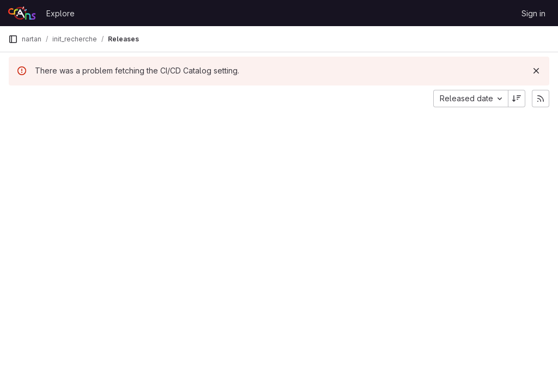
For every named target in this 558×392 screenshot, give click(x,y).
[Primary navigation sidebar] (13, 39)
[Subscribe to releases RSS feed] (541, 99)
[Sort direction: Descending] (517, 99)
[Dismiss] (536, 71)
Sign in (533, 13)
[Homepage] (22, 13)
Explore (60, 13)
